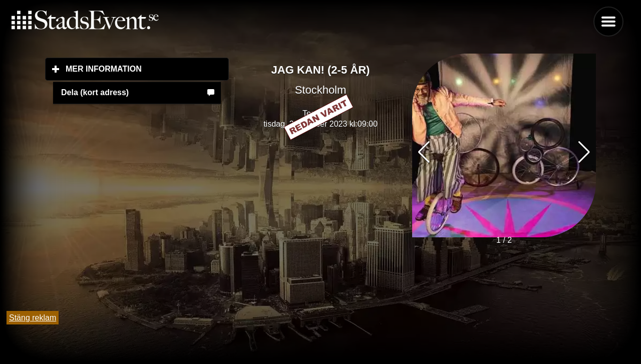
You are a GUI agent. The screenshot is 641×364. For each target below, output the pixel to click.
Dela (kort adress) (95, 92)
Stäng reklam (33, 318)
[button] (584, 152)
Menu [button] (608, 22)
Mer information (147, 69)
